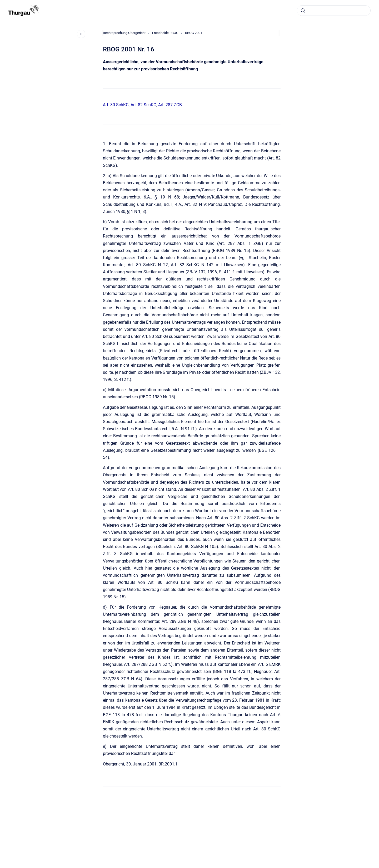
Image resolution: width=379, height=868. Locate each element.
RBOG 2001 (194, 33)
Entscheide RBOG (165, 33)
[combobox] (334, 11)
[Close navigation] (81, 34)
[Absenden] (303, 11)
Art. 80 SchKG (116, 105)
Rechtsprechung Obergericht (124, 33)
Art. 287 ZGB (170, 105)
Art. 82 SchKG (143, 105)
